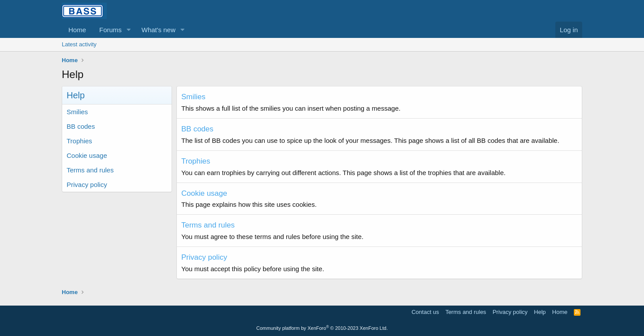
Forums (110, 30)
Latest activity (79, 44)
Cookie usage (87, 155)
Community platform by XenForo (322, 328)
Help (540, 312)
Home (77, 30)
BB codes (81, 126)
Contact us (425, 312)
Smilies (77, 112)
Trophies (79, 141)
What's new (159, 30)
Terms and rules (90, 170)
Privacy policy (87, 185)
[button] (129, 30)
